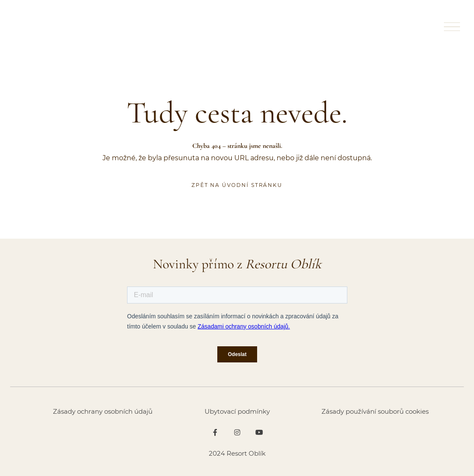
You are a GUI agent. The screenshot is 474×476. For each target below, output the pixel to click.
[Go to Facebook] (215, 432)
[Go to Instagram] (237, 432)
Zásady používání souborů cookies (375, 411)
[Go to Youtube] (259, 432)
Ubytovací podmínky (237, 411)
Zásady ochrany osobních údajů (103, 411)
